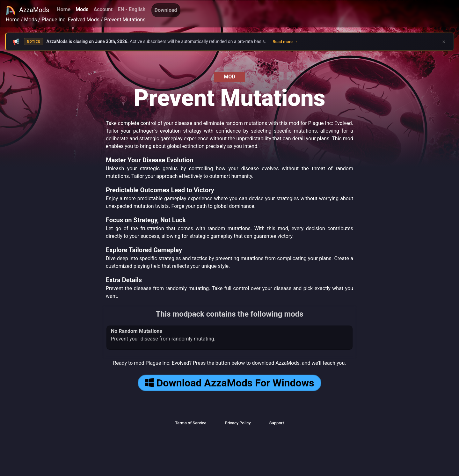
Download (166, 10)
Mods (82, 9)
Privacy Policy (238, 423)
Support (277, 423)
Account (103, 9)
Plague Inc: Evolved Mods (71, 20)
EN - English (131, 9)
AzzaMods (27, 10)
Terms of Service (191, 423)
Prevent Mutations (125, 20)
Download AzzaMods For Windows (229, 383)
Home (64, 9)
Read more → (285, 42)
